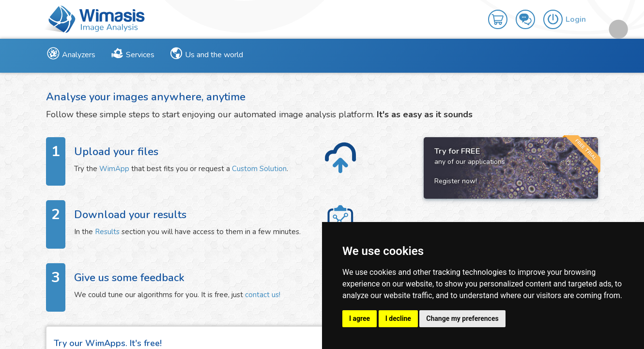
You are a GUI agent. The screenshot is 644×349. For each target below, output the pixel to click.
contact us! (263, 295)
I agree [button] (360, 318)
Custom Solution (259, 169)
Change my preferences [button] (462, 318)
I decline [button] (398, 318)
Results (107, 232)
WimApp (114, 169)
